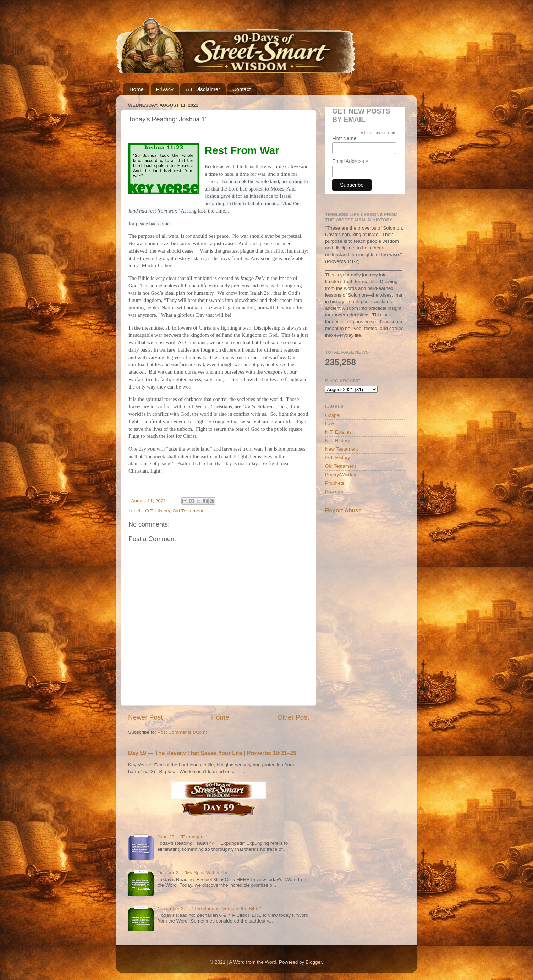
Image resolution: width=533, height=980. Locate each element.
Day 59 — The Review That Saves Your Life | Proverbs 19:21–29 (212, 753)
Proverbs (335, 492)
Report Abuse (343, 510)
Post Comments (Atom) (182, 732)
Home (137, 89)
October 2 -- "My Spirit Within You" (194, 873)
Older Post (293, 717)
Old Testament (188, 511)
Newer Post (145, 717)
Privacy (165, 89)
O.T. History (158, 511)
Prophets (335, 483)
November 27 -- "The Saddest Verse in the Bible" (209, 909)
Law (329, 423)
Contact (242, 89)
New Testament (342, 449)
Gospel (333, 415)
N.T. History (337, 441)
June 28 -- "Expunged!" (182, 837)
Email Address (350, 161)
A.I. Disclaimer (203, 89)
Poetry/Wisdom (341, 475)
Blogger (314, 962)
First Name (344, 138)
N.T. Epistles (338, 432)
